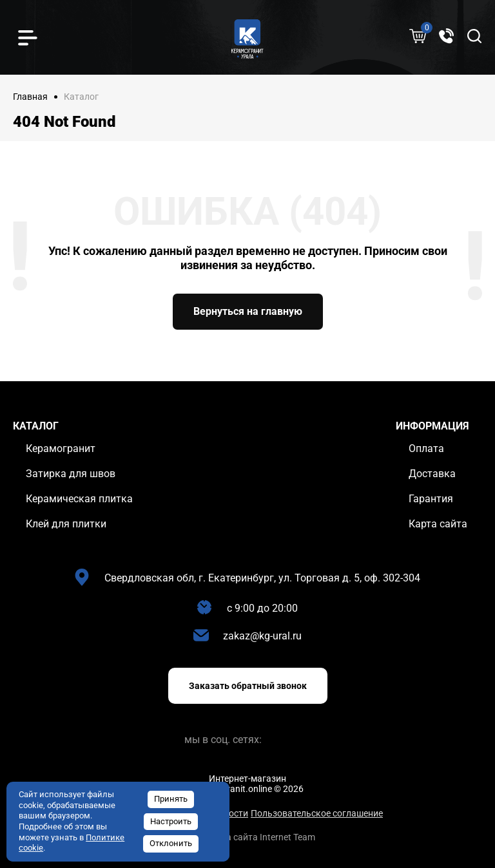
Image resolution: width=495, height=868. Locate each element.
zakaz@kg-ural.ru (262, 636)
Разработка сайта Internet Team (248, 837)
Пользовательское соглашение (317, 813)
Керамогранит (61, 448)
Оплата (426, 448)
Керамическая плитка (79, 499)
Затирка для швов (71, 474)
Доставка (432, 474)
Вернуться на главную (248, 311)
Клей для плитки (66, 524)
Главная (30, 97)
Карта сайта (438, 524)
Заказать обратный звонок (248, 686)
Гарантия (431, 499)
